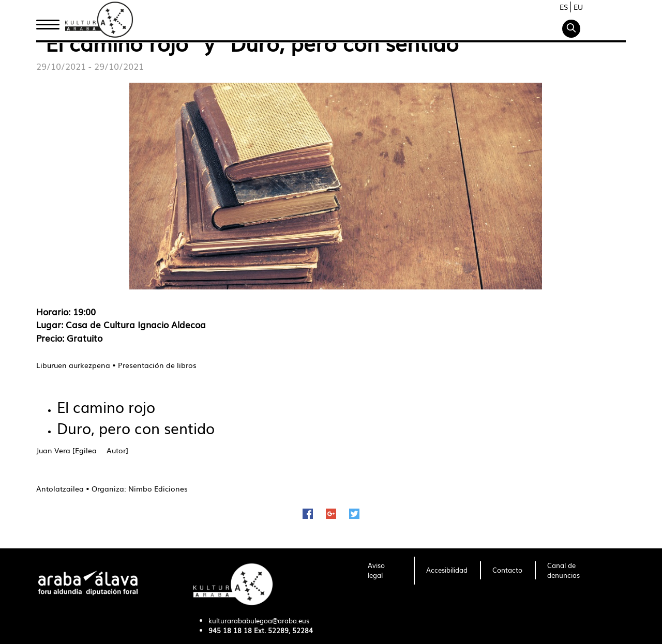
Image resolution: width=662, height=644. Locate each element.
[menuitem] (385, 571)
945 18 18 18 (230, 630)
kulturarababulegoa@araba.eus (259, 620)
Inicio (48, 22)
